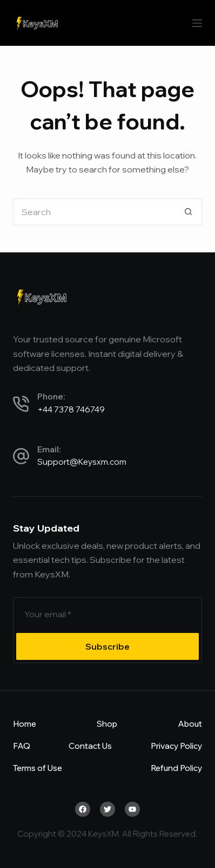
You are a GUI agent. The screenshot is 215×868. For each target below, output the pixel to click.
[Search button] (189, 212)
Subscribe (107, 646)
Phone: (51, 397)
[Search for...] (94, 212)
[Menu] (197, 23)
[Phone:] (21, 404)
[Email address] (107, 614)
